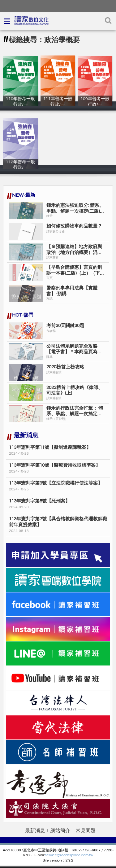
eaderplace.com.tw (77, 855)
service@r (53, 855)
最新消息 (35, 831)
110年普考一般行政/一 (20, 104)
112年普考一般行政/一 (20, 167)
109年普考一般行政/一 (95, 104)
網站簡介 (60, 831)
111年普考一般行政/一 (58, 104)
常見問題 (86, 831)
